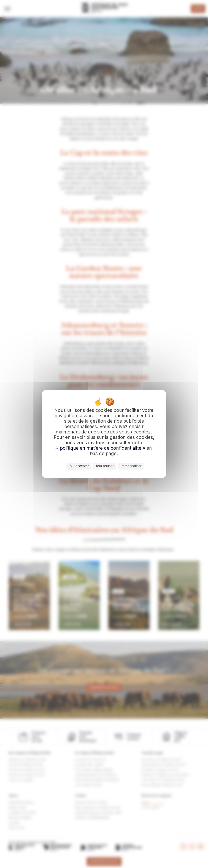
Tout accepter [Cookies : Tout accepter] (78, 466)
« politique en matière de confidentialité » (101, 448)
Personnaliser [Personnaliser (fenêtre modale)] (131, 466)
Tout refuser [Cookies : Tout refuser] (104, 466)
